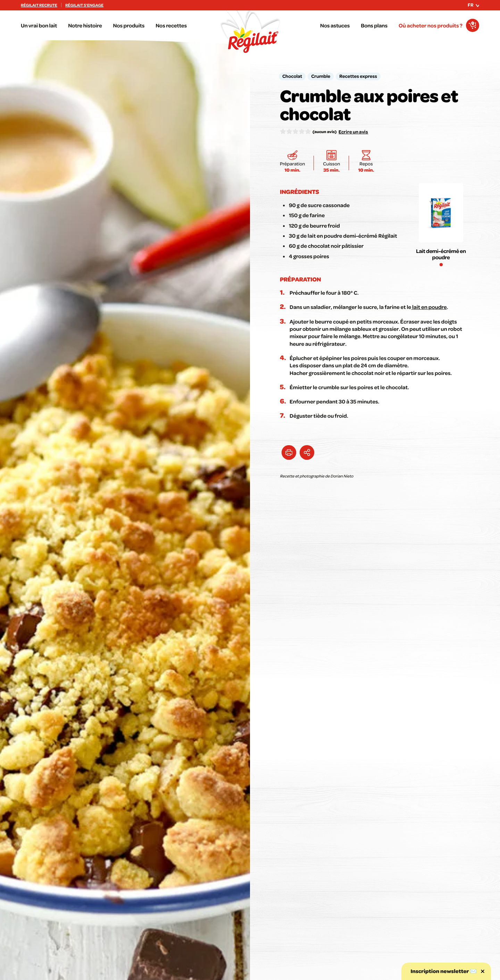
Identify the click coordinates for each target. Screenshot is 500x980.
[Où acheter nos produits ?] (439, 25)
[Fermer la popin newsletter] (483, 971)
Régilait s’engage (84, 5)
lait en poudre (429, 307)
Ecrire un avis (353, 132)
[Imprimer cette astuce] (289, 452)
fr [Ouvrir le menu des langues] (473, 5)
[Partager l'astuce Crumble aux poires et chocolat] (307, 452)
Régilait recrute (39, 5)
